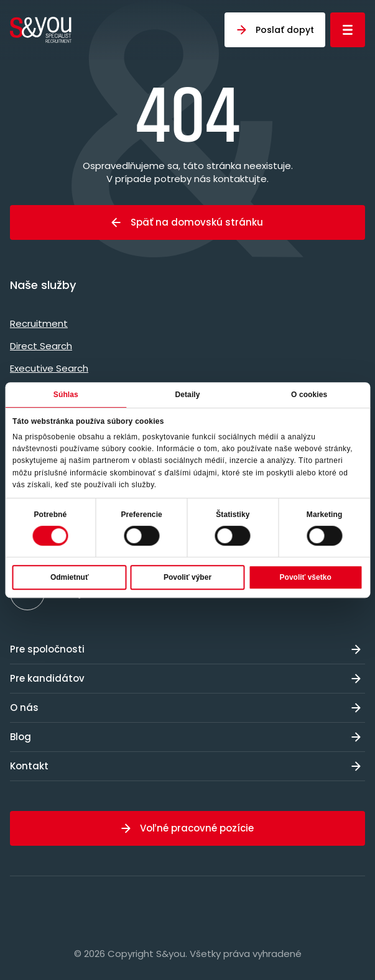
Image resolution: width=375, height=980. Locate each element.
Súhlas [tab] (66, 395)
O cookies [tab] (309, 395)
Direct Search (41, 346)
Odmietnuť (70, 577)
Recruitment (39, 323)
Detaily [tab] (187, 395)
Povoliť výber (187, 577)
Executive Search (49, 368)
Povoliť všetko (306, 577)
